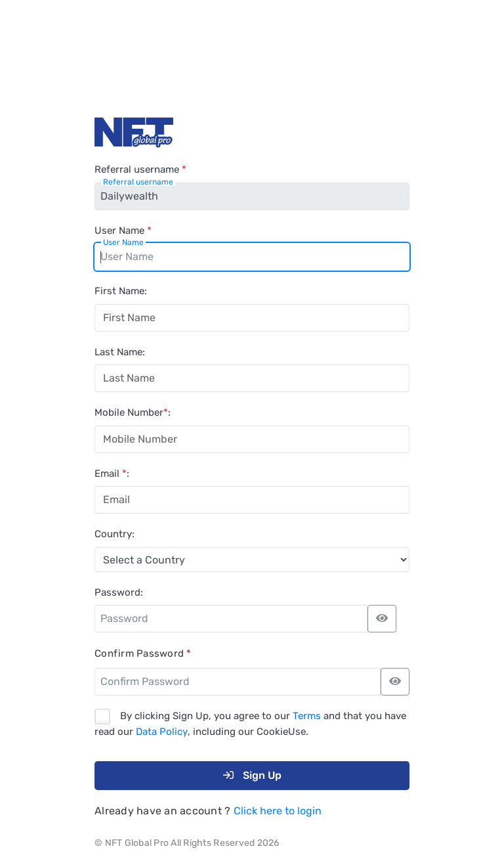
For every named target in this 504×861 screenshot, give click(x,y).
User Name (123, 231)
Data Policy (162, 732)
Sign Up (252, 775)
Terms (307, 716)
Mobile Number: (133, 412)
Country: (115, 534)
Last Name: (120, 352)
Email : (112, 474)
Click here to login (278, 811)
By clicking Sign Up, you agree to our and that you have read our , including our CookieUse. (250, 724)
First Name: (121, 291)
